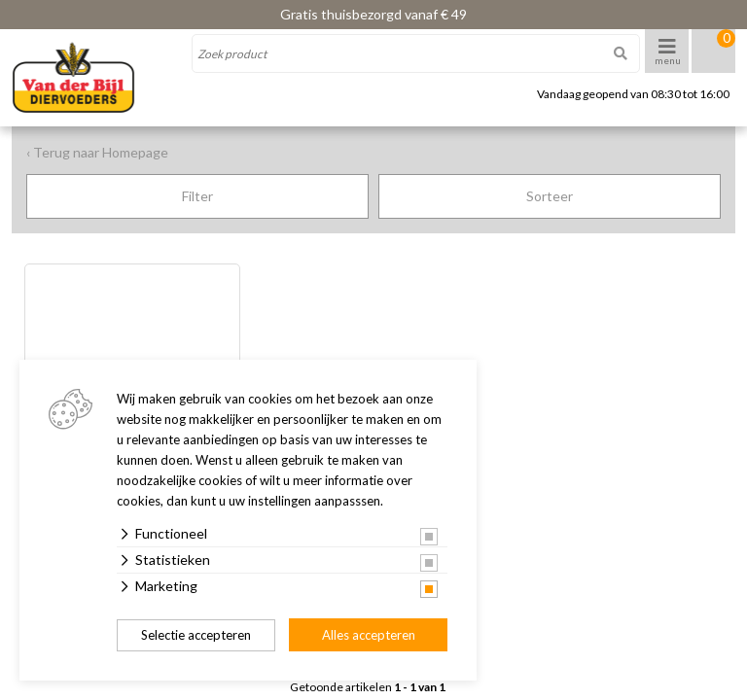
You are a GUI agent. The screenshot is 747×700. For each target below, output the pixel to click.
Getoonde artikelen (368, 687)
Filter (197, 196)
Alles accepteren (369, 635)
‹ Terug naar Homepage (97, 152)
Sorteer (550, 196)
